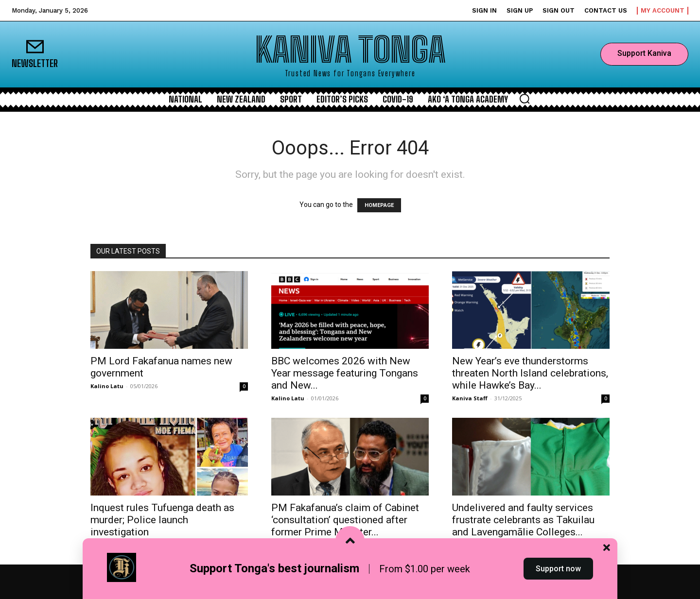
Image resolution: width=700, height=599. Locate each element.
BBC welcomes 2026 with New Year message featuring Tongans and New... (345, 373)
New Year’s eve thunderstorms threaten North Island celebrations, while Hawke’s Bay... (530, 373)
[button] (525, 99)
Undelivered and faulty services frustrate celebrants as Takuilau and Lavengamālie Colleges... (523, 520)
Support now (558, 581)
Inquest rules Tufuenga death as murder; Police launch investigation (162, 520)
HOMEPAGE (379, 205)
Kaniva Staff (470, 398)
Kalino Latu (107, 386)
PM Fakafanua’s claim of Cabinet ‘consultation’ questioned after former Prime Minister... (345, 520)
